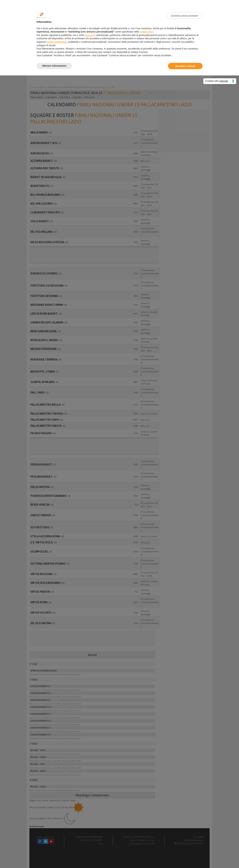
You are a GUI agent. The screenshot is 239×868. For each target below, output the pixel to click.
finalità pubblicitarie (57, 42)
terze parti (90, 35)
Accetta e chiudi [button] (185, 66)
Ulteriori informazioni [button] (54, 66)
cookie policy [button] (146, 32)
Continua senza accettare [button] (185, 15)
